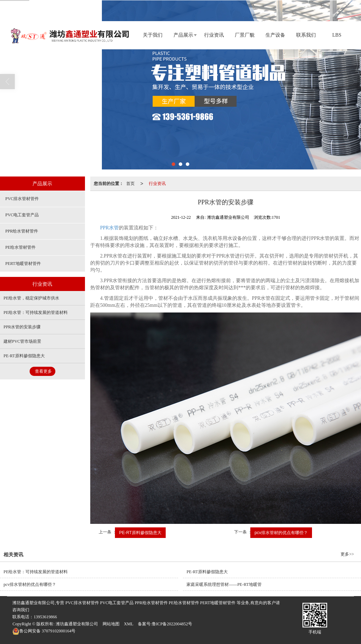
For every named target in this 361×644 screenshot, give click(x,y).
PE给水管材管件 (20, 247)
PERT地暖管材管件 (23, 264)
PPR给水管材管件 (22, 231)
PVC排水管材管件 (22, 199)
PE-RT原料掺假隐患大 (140, 533)
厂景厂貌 (245, 35)
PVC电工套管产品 (22, 215)
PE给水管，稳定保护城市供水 (31, 298)
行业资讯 (214, 35)
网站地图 (111, 624)
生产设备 (275, 35)
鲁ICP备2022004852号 (172, 624)
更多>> (347, 554)
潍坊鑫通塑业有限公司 (77, 624)
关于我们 (153, 35)
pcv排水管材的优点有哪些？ (281, 533)
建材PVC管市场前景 (22, 341)
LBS (337, 35)
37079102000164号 (44, 631)
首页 (130, 184)
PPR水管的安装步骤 (22, 327)
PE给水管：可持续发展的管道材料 (36, 312)
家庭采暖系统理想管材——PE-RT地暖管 (224, 584)
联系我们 (306, 35)
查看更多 (43, 371)
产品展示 (183, 35)
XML (129, 624)
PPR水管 (109, 228)
